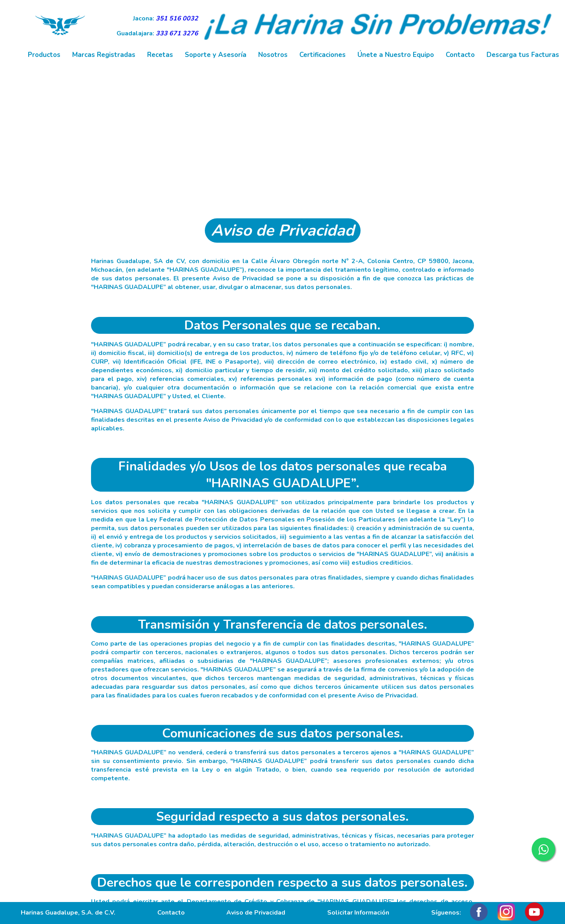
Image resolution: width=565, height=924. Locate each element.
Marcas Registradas (104, 55)
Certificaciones (323, 55)
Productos (44, 55)
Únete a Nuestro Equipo (396, 55)
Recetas (160, 55)
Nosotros (273, 55)
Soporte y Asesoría (216, 55)
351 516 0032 (177, 18)
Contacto (460, 55)
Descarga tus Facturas (523, 55)
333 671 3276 (177, 33)
